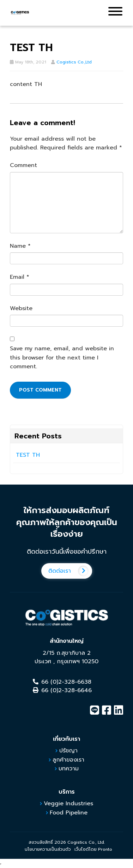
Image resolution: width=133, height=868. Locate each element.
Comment (23, 165)
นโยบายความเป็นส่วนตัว (48, 849)
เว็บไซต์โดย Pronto (93, 849)
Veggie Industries (68, 804)
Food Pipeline (69, 813)
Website (21, 308)
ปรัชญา (68, 751)
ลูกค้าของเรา (68, 760)
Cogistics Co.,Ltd (74, 62)
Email (20, 277)
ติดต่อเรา (70, 571)
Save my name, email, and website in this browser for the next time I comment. (62, 358)
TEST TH (28, 455)
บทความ (69, 769)
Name (20, 246)
